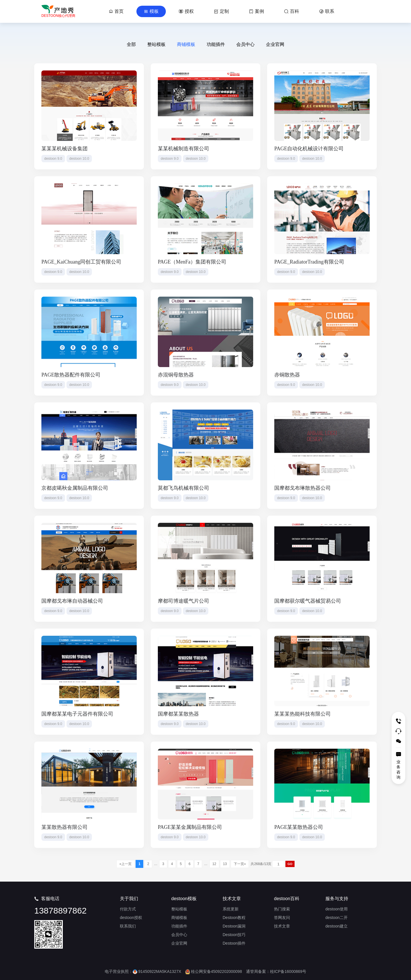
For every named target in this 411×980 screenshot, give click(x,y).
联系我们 (128, 926)
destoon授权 (131, 918)
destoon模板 (184, 899)
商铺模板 (186, 44)
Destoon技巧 (234, 935)
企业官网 (275, 44)
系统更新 (231, 909)
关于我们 (129, 899)
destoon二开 (337, 918)
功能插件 (216, 44)
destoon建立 (337, 926)
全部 (131, 44)
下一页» (240, 864)
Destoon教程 (234, 918)
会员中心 (245, 44)
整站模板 (156, 44)
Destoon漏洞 (234, 926)
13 (225, 864)
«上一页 (125, 864)
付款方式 (128, 909)
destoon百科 (287, 899)
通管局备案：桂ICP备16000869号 (276, 971)
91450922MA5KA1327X (157, 971)
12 (214, 864)
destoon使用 (337, 909)
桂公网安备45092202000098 (214, 971)
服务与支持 (337, 899)
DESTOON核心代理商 (58, 16)
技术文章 (232, 899)
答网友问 (282, 918)
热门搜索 (282, 909)
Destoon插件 (234, 943)
